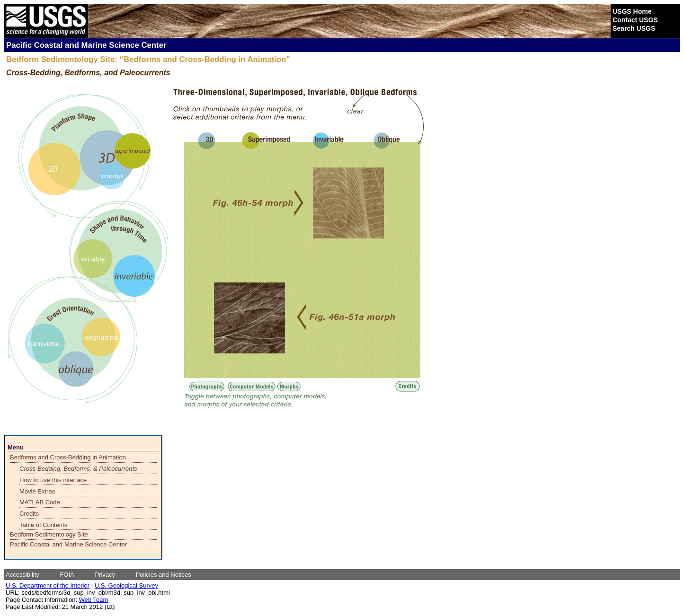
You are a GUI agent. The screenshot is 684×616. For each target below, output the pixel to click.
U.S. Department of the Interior (48, 585)
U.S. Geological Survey (126, 585)
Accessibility (22, 575)
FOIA (67, 575)
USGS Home (632, 11)
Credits (29, 514)
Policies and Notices (164, 575)
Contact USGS (635, 20)
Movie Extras (37, 491)
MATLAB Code (40, 502)
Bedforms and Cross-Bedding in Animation (68, 457)
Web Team (94, 600)
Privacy (105, 575)
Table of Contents (43, 525)
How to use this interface (53, 480)
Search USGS (634, 28)
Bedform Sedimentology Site (49, 534)
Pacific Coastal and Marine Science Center (68, 544)
